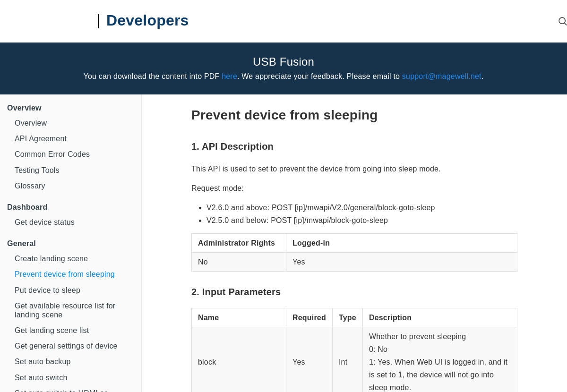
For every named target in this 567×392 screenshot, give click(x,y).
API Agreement (41, 139)
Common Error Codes (52, 154)
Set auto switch (41, 378)
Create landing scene (51, 259)
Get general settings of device (66, 346)
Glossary (30, 186)
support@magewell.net (442, 76)
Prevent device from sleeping (65, 274)
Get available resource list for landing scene (65, 310)
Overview (31, 123)
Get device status (45, 222)
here (229, 76)
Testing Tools (37, 170)
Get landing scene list (52, 330)
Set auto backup (43, 362)
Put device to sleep (47, 290)
